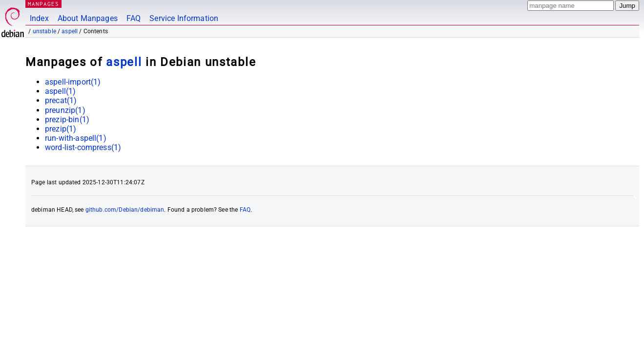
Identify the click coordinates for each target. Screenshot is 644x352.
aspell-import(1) (73, 82)
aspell (70, 31)
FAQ (134, 18)
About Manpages (88, 18)
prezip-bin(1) (67, 120)
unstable (44, 31)
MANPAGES (43, 4)
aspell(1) (60, 91)
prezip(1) (61, 129)
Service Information (184, 18)
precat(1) (61, 100)
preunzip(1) (65, 110)
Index (39, 18)
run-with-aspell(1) (76, 138)
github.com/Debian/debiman (125, 210)
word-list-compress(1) (83, 147)
